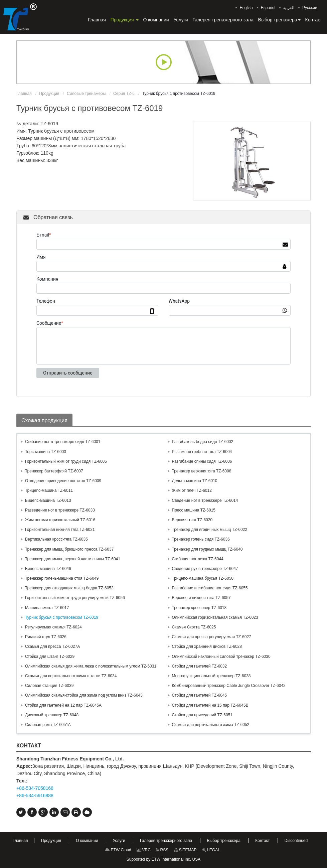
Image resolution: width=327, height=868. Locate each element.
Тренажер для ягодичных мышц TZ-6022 (210, 530)
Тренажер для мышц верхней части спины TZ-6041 (73, 559)
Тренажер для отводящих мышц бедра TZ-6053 (69, 588)
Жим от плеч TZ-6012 (192, 490)
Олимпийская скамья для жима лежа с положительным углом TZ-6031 (91, 666)
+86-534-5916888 (35, 795)
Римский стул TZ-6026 (46, 637)
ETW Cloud (118, 850)
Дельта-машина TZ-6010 (195, 481)
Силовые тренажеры (86, 94)
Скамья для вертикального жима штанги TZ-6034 (71, 676)
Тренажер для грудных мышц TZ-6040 (207, 549)
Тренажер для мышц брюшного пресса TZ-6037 (69, 549)
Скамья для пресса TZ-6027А (52, 646)
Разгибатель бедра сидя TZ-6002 (203, 442)
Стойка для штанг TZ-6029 (50, 657)
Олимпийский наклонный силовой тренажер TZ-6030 (221, 657)
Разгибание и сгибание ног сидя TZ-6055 (210, 588)
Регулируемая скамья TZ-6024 (53, 627)
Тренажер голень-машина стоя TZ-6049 (62, 578)
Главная (24, 94)
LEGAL (211, 850)
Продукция (49, 94)
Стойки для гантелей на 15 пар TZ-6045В (210, 705)
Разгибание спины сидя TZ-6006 (202, 461)
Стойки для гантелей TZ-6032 (200, 666)
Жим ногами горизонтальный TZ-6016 (60, 520)
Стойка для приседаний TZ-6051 (202, 715)
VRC (144, 850)
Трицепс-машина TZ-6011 (49, 490)
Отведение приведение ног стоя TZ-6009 (63, 481)
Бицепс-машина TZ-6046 (48, 569)
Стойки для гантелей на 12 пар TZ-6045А (63, 705)
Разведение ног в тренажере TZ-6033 (60, 510)
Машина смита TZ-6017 (47, 608)
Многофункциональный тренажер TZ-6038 (211, 676)
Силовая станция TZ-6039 (49, 686)
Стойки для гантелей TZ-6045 (200, 695)
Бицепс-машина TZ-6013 (48, 500)
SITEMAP (185, 850)
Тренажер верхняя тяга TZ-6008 (202, 471)
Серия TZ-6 (124, 94)
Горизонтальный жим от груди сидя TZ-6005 (66, 461)
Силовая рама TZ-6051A (48, 725)
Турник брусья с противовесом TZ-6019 (62, 617)
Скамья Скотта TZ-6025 (194, 627)
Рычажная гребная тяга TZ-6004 (202, 452)
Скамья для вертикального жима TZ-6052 (211, 725)
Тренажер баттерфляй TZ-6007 (54, 471)
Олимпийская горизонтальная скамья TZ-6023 (215, 617)
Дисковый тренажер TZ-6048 (52, 715)
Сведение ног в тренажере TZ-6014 (205, 500)
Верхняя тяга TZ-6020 (192, 520)
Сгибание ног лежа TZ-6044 (198, 559)
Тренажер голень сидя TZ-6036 (201, 539)
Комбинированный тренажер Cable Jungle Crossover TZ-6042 (229, 686)
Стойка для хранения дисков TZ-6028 (207, 646)
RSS (162, 850)
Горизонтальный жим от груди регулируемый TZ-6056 (75, 598)
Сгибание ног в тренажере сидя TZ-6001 (63, 442)
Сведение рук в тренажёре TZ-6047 (205, 569)
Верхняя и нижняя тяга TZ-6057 (201, 598)
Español (268, 8)
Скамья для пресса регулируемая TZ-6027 (212, 637)
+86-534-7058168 (35, 788)
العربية (289, 8)
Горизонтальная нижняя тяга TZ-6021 (60, 530)
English (246, 8)
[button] (125, 20)
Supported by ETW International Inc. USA (163, 859)
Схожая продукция (44, 420)
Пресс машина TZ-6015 (194, 510)
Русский (310, 8)
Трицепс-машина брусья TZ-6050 (203, 578)
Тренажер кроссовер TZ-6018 (199, 608)
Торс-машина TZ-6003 (46, 452)
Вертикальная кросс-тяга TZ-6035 (56, 539)
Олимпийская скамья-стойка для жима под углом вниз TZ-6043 (84, 695)
